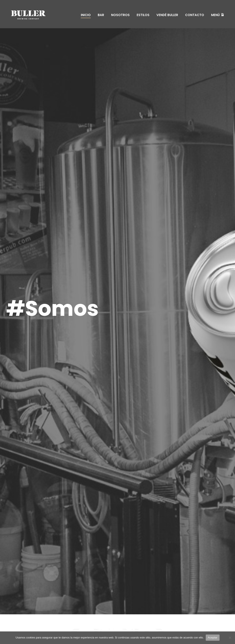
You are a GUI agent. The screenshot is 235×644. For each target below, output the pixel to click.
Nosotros (120, 15)
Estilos (143, 15)
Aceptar (213, 638)
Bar (101, 15)
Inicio (86, 15)
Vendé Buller (167, 15)
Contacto (195, 15)
